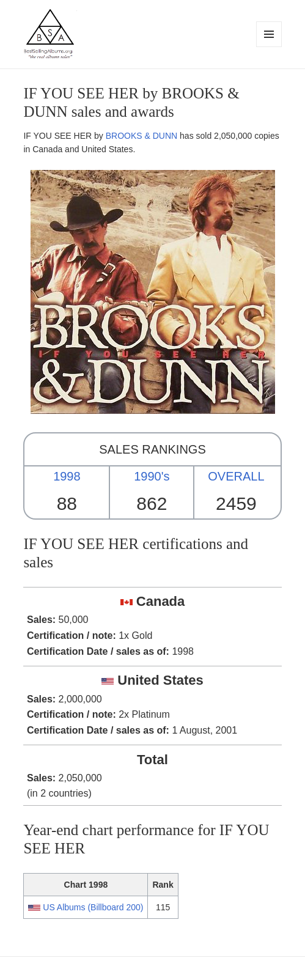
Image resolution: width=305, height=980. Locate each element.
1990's (152, 476)
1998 (67, 476)
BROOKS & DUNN (141, 136)
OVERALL (236, 476)
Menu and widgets (269, 47)
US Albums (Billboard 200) (93, 907)
